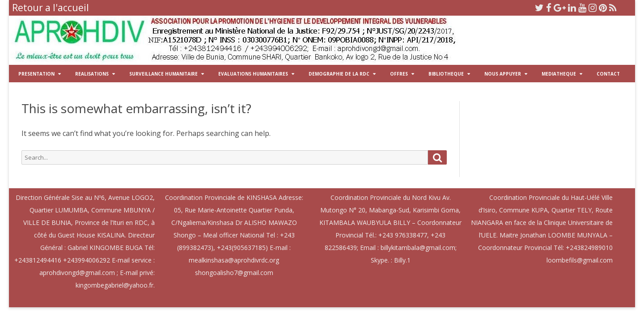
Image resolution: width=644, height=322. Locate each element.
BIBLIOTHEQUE (446, 74)
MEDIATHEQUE (559, 74)
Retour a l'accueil (51, 8)
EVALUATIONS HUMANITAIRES (253, 74)
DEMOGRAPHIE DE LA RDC (339, 74)
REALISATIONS (92, 74)
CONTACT (608, 74)
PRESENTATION (36, 74)
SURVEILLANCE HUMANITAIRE (163, 74)
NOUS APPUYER (503, 74)
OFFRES (399, 74)
